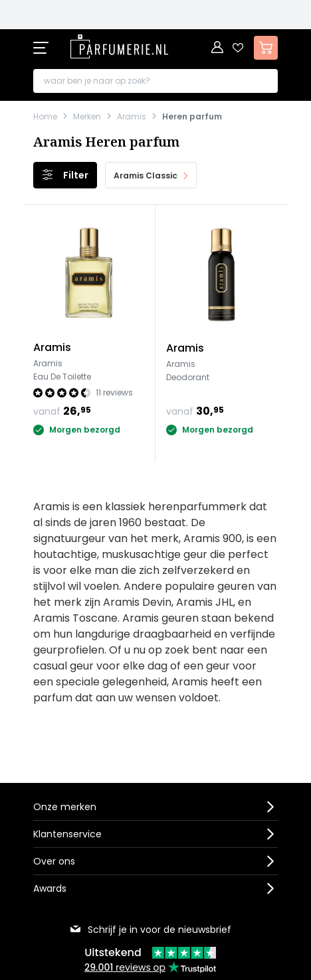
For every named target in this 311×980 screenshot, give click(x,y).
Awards (50, 888)
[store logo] (120, 46)
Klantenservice (67, 834)
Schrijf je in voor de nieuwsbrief (150, 930)
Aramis (132, 117)
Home (45, 117)
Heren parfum (192, 117)
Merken (87, 117)
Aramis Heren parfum (106, 142)
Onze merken (65, 807)
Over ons (54, 861)
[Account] (218, 48)
